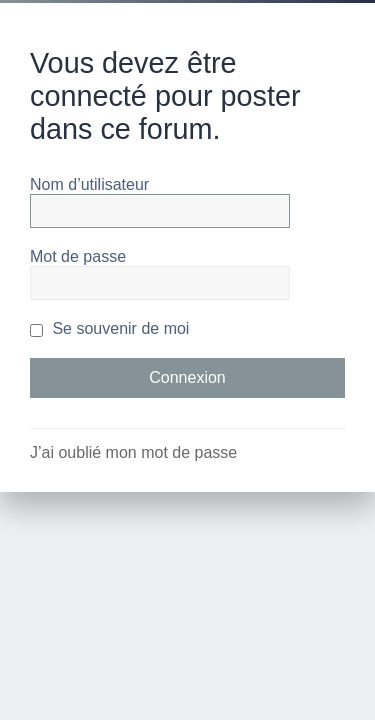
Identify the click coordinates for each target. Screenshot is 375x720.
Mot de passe (78, 256)
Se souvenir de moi (109, 328)
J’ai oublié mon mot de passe (133, 452)
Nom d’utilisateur (89, 184)
